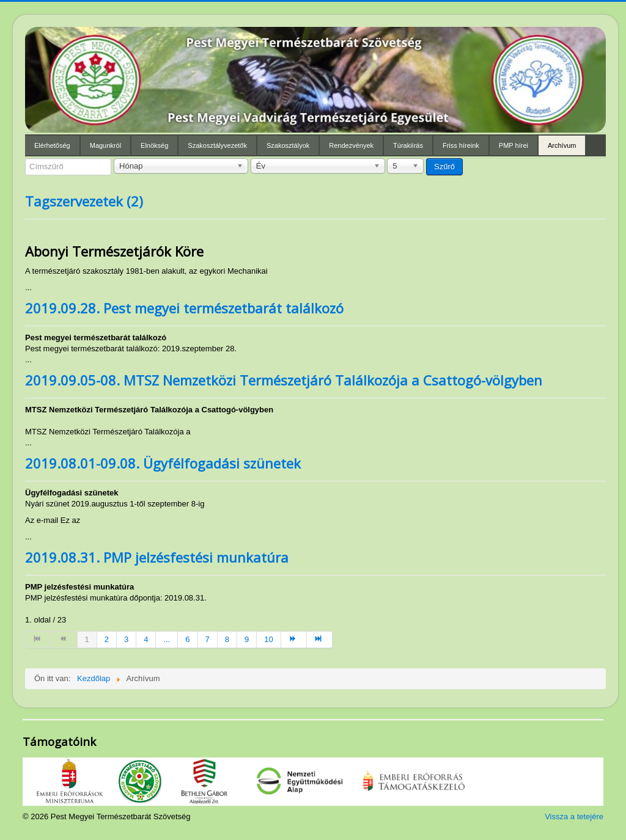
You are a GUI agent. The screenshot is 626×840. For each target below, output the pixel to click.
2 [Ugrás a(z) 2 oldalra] (107, 639)
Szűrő (444, 166)
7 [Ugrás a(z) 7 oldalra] (208, 639)
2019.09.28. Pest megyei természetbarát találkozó (184, 308)
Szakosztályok (288, 145)
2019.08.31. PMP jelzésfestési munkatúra (157, 557)
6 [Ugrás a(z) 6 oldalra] (187, 639)
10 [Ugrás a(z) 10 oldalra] (268, 639)
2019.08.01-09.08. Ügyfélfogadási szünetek (163, 463)
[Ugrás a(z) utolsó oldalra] (320, 640)
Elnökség (154, 145)
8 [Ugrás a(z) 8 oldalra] (227, 639)
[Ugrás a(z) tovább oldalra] (294, 640)
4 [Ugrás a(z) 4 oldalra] (146, 639)
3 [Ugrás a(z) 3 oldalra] (126, 639)
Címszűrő (25, 159)
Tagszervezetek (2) (84, 201)
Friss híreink (461, 145)
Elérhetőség (52, 145)
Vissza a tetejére (574, 816)
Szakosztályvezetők (217, 145)
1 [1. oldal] (87, 639)
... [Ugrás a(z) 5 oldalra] (167, 639)
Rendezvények (351, 145)
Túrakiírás (408, 145)
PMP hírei (514, 145)
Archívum (562, 145)
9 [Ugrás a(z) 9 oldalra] (247, 639)
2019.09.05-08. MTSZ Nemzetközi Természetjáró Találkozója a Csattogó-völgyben (284, 380)
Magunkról (105, 145)
